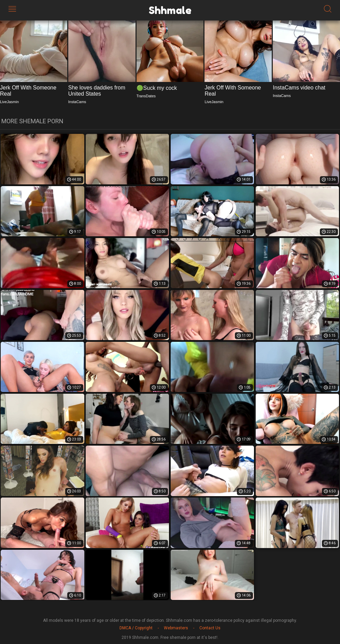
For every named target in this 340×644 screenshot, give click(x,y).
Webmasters (176, 628)
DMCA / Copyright (136, 628)
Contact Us (210, 628)
